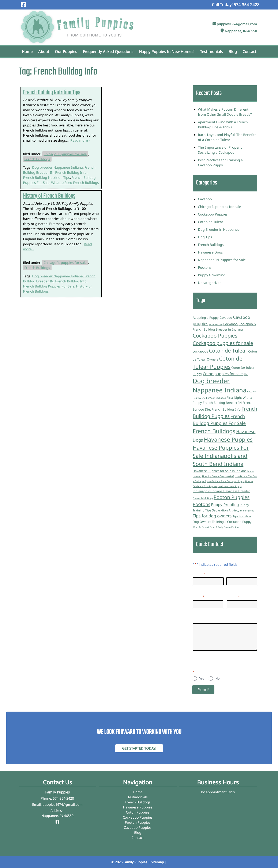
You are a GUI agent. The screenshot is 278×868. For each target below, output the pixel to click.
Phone (233, 596)
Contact (249, 52)
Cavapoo (205, 199)
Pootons (205, 267)
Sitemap (157, 862)
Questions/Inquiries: (209, 619)
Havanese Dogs (210, 252)
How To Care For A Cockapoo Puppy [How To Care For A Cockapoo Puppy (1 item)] (226, 481)
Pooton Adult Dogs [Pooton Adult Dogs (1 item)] (203, 498)
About (44, 52)
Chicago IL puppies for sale (65, 154)
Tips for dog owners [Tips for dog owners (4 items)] (212, 516)
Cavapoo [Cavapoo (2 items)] (226, 317)
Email (198, 596)
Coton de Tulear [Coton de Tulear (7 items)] (228, 351)
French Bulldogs (37, 159)
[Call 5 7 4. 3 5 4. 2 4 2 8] (247, 5)
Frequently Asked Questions (108, 52)
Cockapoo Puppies (213, 214)
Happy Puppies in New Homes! (167, 52)
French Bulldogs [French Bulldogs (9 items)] (214, 431)
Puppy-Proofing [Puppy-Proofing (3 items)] (225, 505)
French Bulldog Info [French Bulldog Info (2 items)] (226, 409)
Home (27, 52)
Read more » (80, 140)
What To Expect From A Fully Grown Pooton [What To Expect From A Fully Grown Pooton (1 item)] (216, 527)
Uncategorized (210, 283)
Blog (233, 52)
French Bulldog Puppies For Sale (49, 286)
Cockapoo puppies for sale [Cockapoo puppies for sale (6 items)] (223, 343)
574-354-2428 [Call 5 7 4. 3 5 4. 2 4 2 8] (63, 798)
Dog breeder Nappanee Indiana (57, 167)
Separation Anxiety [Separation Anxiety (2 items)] (226, 510)
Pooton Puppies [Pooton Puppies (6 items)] (232, 497)
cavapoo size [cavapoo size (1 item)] (216, 324)
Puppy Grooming (212, 275)
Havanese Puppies (138, 807)
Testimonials (211, 52)
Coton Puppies (138, 812)
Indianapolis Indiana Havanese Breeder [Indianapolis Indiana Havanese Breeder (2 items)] (221, 491)
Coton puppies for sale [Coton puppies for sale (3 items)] (223, 374)
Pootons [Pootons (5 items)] (201, 504)
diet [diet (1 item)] (246, 374)
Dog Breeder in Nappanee (219, 229)
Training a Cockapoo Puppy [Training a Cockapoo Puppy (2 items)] (232, 522)
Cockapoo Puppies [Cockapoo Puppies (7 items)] (215, 336)
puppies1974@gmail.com (237, 24)
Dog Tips (205, 237)
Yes (202, 678)
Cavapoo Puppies (138, 827)
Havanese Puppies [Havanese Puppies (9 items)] (228, 439)
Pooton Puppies (138, 822)
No (217, 678)
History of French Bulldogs (49, 196)
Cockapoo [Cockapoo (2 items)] (230, 324)
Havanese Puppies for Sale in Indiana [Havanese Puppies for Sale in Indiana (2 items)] (220, 471)
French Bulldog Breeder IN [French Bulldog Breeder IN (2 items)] (222, 403)
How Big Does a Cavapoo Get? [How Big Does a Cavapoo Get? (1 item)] (218, 476)
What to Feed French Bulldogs (75, 183)
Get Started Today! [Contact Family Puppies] (139, 748)
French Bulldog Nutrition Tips (52, 93)
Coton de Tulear (211, 222)
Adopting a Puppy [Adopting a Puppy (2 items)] (206, 317)
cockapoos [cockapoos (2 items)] (200, 351)
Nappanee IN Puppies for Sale (222, 260)
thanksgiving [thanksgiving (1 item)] (247, 511)
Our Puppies (66, 52)
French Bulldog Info (71, 172)
